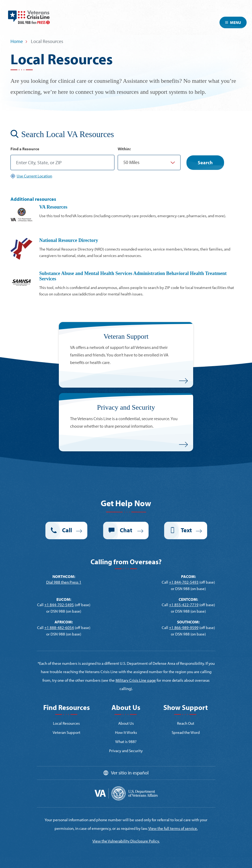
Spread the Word (186, 732)
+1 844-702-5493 (184, 582)
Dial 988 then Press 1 (64, 582)
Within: (124, 149)
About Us (126, 723)
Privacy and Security (126, 751)
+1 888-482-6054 (59, 628)
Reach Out (186, 723)
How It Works (126, 732)
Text (186, 530)
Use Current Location (34, 176)
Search (205, 162)
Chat (127, 530)
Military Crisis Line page (136, 680)
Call (67, 530)
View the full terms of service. (173, 828)
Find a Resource (25, 149)
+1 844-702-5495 (59, 605)
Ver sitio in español (130, 773)
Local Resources (66, 723)
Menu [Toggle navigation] (233, 22)
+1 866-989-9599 (184, 628)
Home (17, 41)
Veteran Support (66, 732)
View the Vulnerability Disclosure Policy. (126, 841)
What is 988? (126, 742)
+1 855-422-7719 (184, 605)
